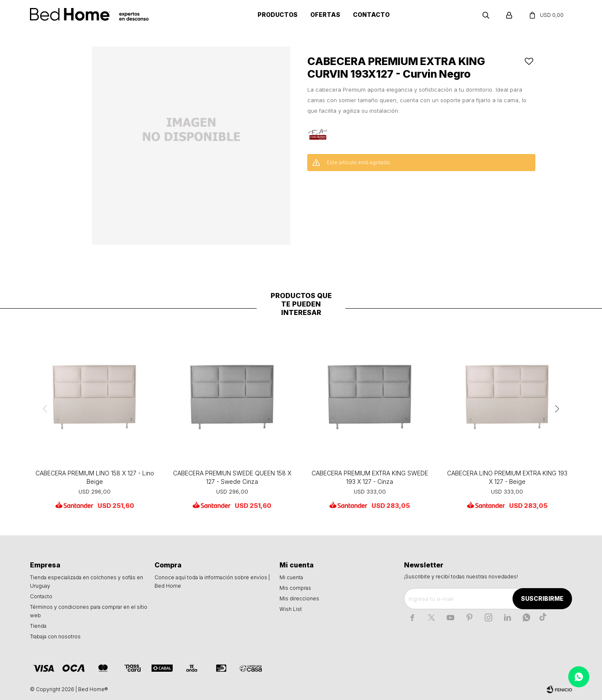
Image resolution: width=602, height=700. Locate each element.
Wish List (291, 609)
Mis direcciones (299, 598)
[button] (557, 409)
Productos (278, 15)
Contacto (371, 15)
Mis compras (295, 588)
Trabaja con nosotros (55, 636)
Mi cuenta (291, 577)
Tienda (38, 626)
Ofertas (325, 15)
